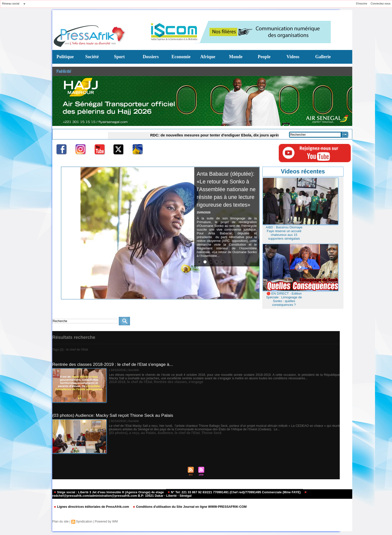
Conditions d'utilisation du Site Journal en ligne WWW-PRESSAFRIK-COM (183, 507)
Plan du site (60, 522)
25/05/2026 (204, 236)
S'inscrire (362, 3)
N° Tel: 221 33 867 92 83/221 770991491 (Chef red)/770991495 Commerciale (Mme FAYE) (226, 492)
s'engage (185, 382)
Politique (65, 57)
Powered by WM (104, 522)
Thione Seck (200, 433)
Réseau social (11, 3)
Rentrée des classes (163, 382)
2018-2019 (116, 382)
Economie (181, 57)
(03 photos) (117, 433)
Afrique (208, 57)
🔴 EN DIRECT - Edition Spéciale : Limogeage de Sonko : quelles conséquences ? (284, 299)
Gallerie (323, 57)
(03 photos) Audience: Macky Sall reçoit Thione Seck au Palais (115, 415)
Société (92, 57)
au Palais (144, 433)
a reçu (131, 433)
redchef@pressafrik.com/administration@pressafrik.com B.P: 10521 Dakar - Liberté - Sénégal (174, 494)
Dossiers (151, 57)
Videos (293, 57)
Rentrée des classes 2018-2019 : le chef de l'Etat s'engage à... (115, 364)
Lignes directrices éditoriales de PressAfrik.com (90, 507)
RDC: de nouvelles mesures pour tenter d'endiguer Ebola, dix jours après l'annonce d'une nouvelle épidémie (231, 135)
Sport (119, 57)
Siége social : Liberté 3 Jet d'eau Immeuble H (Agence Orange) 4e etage (106, 492)
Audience (159, 433)
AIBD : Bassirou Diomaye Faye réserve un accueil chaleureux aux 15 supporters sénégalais (284, 233)
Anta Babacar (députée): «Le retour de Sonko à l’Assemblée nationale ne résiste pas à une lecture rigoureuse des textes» (226, 201)
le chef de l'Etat (136, 382)
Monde (236, 57)
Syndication (83, 522)
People (264, 57)
